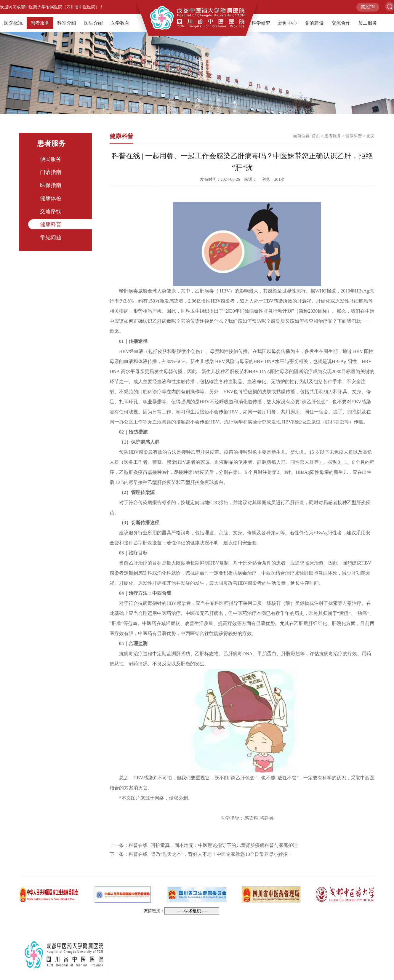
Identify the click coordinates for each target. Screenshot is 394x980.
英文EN (368, 7)
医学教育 (120, 23)
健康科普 (51, 224)
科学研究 (261, 23)
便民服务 (51, 159)
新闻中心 (288, 23)
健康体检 (51, 198)
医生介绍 (93, 23)
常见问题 (51, 237)
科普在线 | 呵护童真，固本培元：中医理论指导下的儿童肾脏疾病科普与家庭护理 (213, 845)
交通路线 (51, 211)
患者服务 (40, 23)
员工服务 (368, 23)
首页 (316, 136)
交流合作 (341, 23)
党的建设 (314, 23)
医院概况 (13, 23)
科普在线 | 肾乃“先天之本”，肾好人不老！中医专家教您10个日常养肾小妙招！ (210, 854)
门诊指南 (51, 172)
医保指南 (51, 185)
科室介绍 (67, 23)
